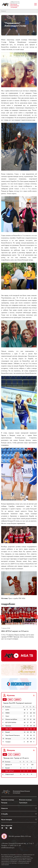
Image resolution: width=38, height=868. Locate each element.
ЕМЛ (10, 700)
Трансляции (23, 803)
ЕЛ (5, 700)
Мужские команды (8, 800)
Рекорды (4, 803)
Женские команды (25, 800)
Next (36, 617)
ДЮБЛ (18, 700)
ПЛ (5, 754)
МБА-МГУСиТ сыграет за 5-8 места (15, 631)
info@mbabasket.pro (8, 848)
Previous (2, 617)
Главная (3, 11)
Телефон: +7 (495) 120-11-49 (11, 846)
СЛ (10, 754)
